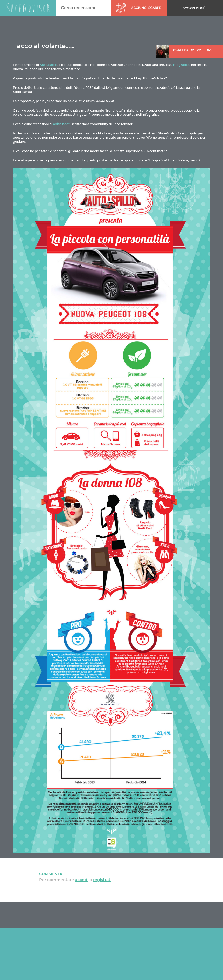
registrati (102, 880)
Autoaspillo (48, 65)
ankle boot (61, 124)
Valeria (204, 50)
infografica (181, 65)
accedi (82, 880)
